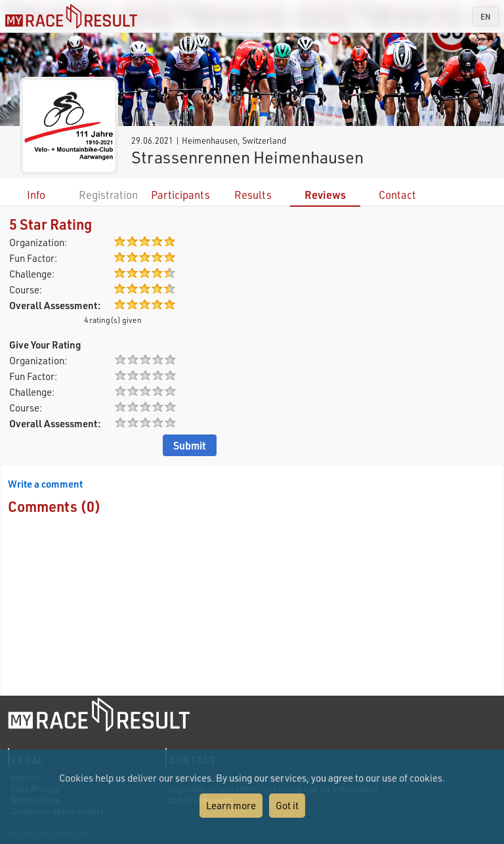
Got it (287, 805)
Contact (397, 195)
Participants (180, 195)
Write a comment (45, 484)
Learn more (231, 805)
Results (253, 195)
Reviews (325, 195)
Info (36, 195)
